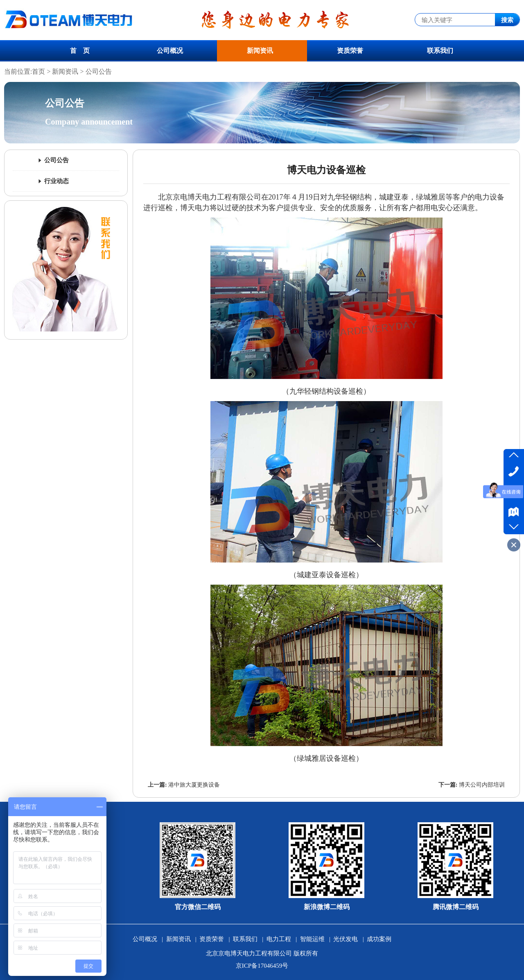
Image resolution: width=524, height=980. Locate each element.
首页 (38, 71)
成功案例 (379, 939)
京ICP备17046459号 (262, 966)
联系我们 (440, 51)
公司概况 (170, 51)
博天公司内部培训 (482, 785)
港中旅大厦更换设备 (194, 785)
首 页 (80, 51)
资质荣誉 (350, 51)
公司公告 (99, 71)
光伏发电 (346, 939)
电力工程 (279, 939)
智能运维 (312, 939)
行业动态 (53, 181)
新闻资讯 (260, 51)
